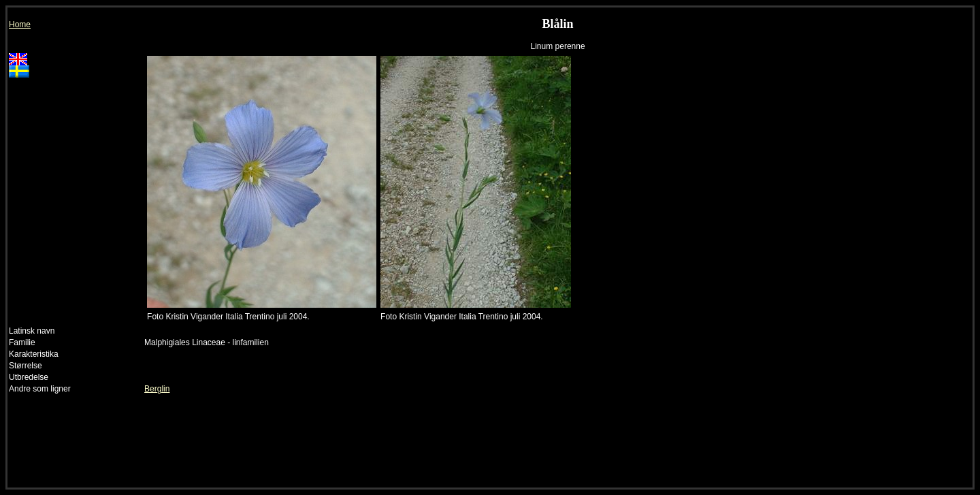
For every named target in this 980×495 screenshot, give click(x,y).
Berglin (157, 389)
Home (20, 25)
